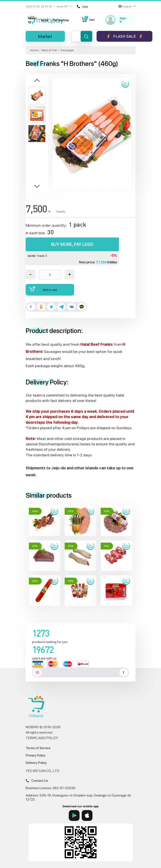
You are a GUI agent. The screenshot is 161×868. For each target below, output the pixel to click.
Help (82, 6)
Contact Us (37, 781)
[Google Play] (74, 815)
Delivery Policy (36, 763)
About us (32, 20)
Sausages (67, 50)
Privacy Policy (36, 755)
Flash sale (124, 36)
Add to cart (43, 289)
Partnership (61, 20)
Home (34, 50)
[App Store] (87, 815)
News (45, 20)
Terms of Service (38, 748)
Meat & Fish (49, 50)
